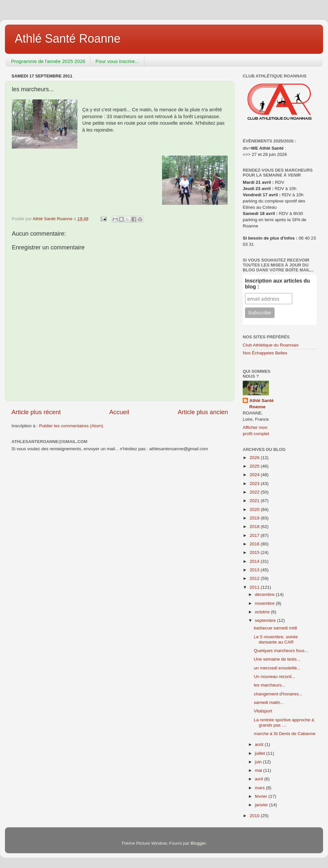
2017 (255, 535)
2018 (255, 527)
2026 (255, 458)
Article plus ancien (203, 412)
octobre (263, 612)
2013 (255, 570)
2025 (255, 466)
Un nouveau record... (275, 677)
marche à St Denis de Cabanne (285, 734)
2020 (255, 509)
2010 (255, 816)
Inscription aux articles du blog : (277, 284)
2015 (255, 552)
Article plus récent (36, 412)
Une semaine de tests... (277, 659)
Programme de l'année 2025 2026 (48, 61)
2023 (255, 484)
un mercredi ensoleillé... (277, 668)
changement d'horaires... (278, 694)
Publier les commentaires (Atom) (71, 426)
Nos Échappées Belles (265, 353)
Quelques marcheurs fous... (281, 651)
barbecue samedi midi (276, 628)
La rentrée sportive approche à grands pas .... (284, 722)
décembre (265, 594)
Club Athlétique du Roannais (271, 345)
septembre (266, 620)
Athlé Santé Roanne (68, 39)
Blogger (198, 843)
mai (259, 770)
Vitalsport (263, 711)
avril (260, 779)
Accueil (119, 412)
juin (259, 762)
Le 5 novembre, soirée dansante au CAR (276, 639)
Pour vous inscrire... (117, 61)
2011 (255, 587)
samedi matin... (269, 702)
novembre (265, 603)
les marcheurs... (270, 685)
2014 (255, 561)
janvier (262, 805)
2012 (255, 578)
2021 (255, 501)
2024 (255, 475)
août (260, 744)
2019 (255, 518)
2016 (255, 544)
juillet (261, 753)
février (262, 796)
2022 (255, 492)
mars (260, 788)
